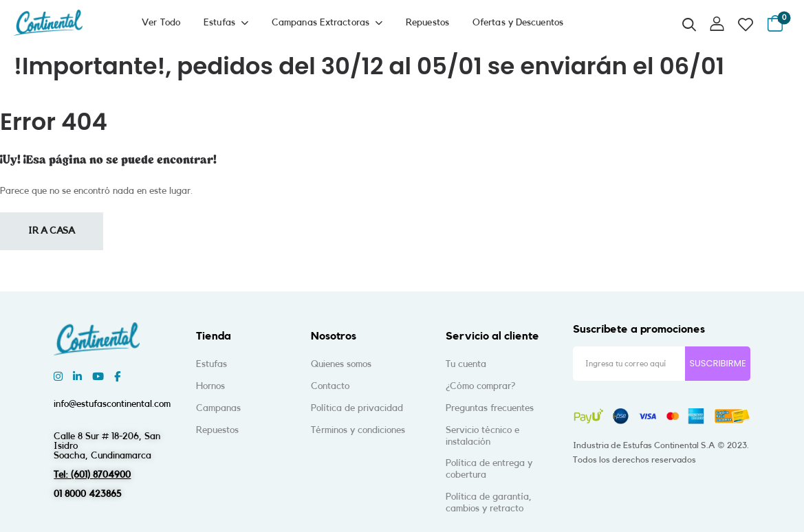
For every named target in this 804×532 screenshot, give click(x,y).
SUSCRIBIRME (717, 363)
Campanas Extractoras (320, 23)
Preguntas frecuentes (490, 408)
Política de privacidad (357, 408)
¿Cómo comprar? (480, 386)
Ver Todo (161, 23)
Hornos (210, 386)
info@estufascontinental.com (112, 404)
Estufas (219, 23)
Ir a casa (52, 231)
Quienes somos (341, 364)
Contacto (330, 386)
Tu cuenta (466, 364)
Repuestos (427, 23)
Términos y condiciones (358, 430)
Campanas (218, 408)
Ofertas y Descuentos (518, 23)
